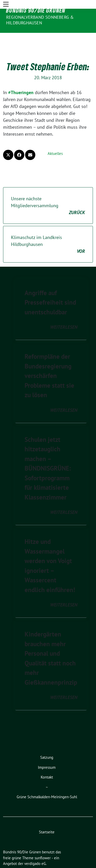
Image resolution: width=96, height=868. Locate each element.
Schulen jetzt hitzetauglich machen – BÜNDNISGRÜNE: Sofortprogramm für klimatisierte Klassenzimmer (48, 453)
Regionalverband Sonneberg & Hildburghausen (40, 20)
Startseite (47, 816)
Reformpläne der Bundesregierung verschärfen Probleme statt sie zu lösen (49, 360)
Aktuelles (55, 138)
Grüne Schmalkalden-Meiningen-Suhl (47, 781)
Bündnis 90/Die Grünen (36, 10)
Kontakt (47, 761)
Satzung (47, 742)
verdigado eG (35, 848)
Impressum (47, 752)
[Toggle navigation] (6, 37)
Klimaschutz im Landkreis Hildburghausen (48, 229)
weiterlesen (64, 311)
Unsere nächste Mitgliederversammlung (48, 190)
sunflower (43, 842)
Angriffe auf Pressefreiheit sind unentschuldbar (50, 287)
